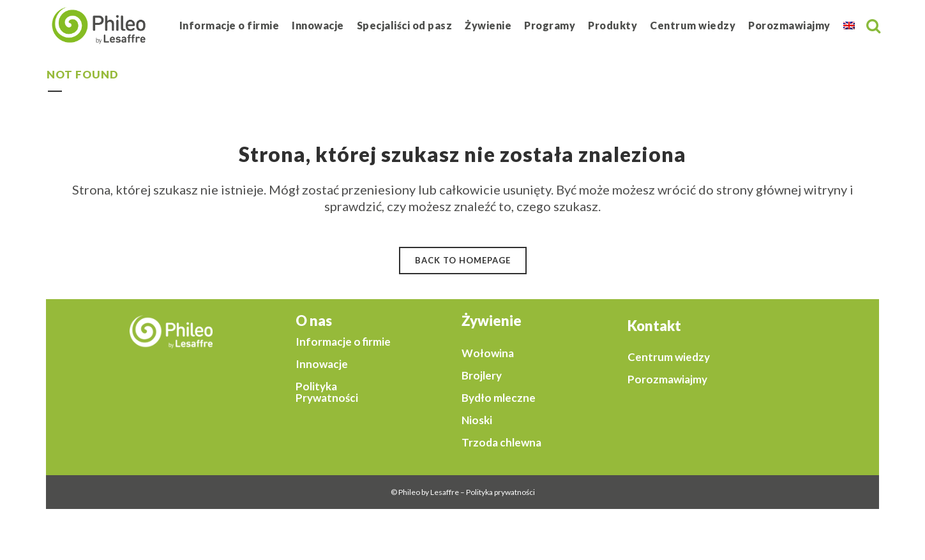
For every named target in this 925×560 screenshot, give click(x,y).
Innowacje (322, 364)
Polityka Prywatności (327, 392)
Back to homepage (463, 260)
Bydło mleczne (499, 398)
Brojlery (482, 376)
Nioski (477, 420)
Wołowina (488, 353)
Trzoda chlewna (501, 443)
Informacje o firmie (343, 342)
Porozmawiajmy (667, 379)
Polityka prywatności (500, 492)
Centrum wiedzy (669, 357)
